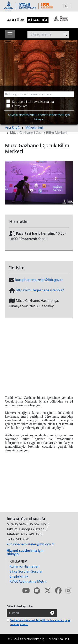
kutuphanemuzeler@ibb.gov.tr (39, 280)
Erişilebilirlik (19, 576)
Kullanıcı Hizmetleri (25, 566)
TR (65, 6)
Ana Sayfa (13, 128)
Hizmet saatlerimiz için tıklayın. (25, 552)
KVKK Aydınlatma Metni (28, 581)
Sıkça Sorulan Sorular (26, 571)
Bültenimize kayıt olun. (20, 606)
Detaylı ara (17, 106)
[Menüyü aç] (10, 34)
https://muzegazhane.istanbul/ (40, 290)
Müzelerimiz (35, 128)
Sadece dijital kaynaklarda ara (30, 102)
